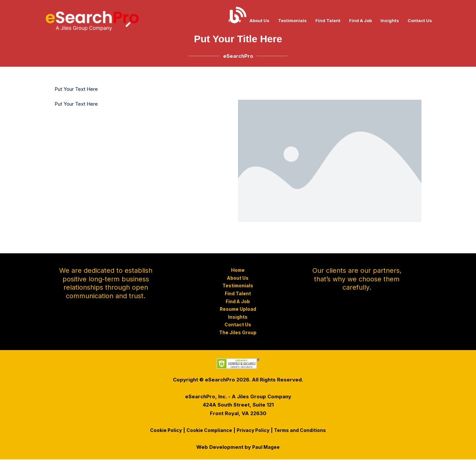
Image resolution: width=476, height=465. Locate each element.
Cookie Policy (161, 436)
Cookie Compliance (208, 436)
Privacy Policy (254, 436)
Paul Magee (266, 453)
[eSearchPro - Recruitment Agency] (92, 20)
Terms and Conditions (304, 436)
